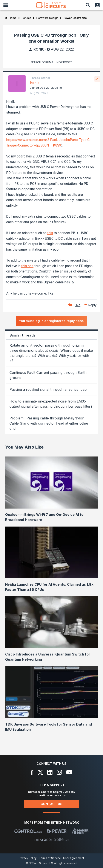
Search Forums (42, 62)
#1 (97, 79)
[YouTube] (69, 772)
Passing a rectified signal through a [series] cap (48, 389)
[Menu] (6, 5)
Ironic (39, 49)
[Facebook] (32, 772)
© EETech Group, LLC (39, 863)
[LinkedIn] (50, 772)
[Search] (88, 5)
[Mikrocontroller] (52, 839)
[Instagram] (59, 772)
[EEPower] (57, 831)
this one (27, 266)
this (50, 233)
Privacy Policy (28, 858)
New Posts (65, 62)
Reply (92, 305)
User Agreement (74, 858)
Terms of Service (50, 858)
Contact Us (52, 804)
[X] (41, 772)
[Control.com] (28, 831)
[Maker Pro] (80, 831)
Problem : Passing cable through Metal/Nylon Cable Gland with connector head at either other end (49, 423)
